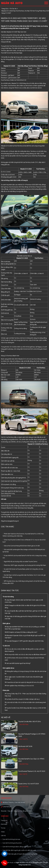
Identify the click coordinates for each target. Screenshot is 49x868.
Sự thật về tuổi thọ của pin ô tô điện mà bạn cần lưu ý (22, 699)
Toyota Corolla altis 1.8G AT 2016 (30, 722)
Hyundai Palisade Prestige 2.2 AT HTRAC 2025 (32, 735)
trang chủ (5, 9)
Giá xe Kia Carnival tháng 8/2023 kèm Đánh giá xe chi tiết (21, 546)
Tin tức (3, 828)
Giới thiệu (4, 824)
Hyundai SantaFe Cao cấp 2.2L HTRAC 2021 (31, 760)
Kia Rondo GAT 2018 (25, 746)
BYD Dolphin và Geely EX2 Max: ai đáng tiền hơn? (21, 632)
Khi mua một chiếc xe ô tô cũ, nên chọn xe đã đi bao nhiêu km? (25, 655)
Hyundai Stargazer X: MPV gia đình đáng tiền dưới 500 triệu (24, 641)
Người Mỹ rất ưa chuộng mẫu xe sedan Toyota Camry (20, 562)
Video (3, 832)
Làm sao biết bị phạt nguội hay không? (18, 663)
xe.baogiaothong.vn (12, 521)
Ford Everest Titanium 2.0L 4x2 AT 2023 (32, 771)
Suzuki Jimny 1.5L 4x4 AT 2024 (29, 784)
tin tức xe (13, 9)
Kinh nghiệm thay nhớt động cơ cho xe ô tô (19, 686)
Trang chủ (4, 820)
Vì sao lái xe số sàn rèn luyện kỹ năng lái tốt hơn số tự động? (24, 682)
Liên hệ (3, 836)
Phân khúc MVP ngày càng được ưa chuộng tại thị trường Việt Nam (24, 565)
